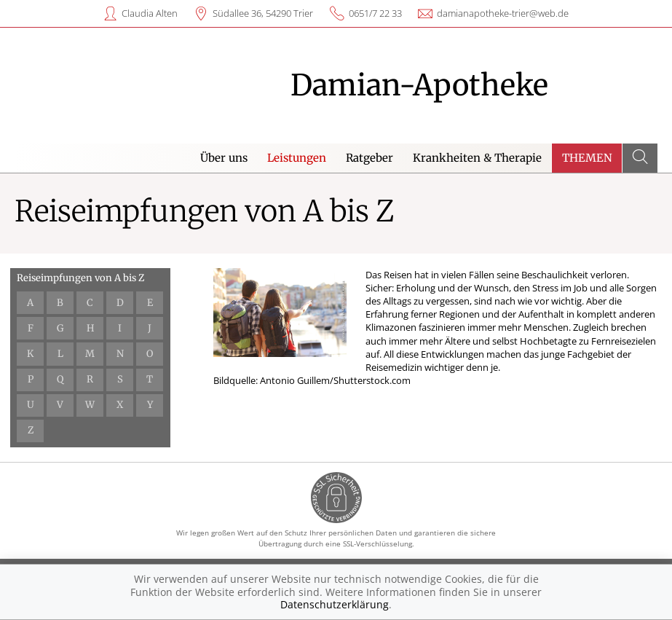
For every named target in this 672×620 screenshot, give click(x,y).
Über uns (224, 158)
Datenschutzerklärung (335, 604)
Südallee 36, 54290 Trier (263, 13)
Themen (587, 158)
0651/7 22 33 (375, 13)
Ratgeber (369, 158)
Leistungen (297, 158)
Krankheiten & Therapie (477, 158)
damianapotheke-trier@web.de (503, 13)
